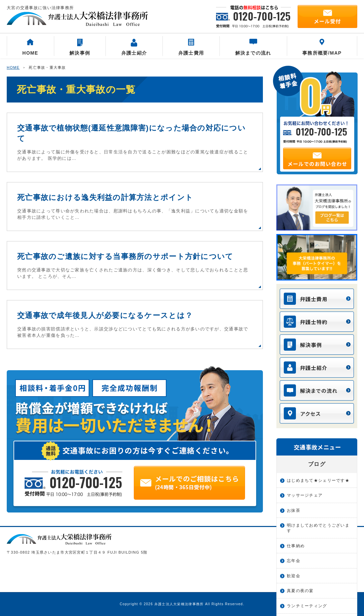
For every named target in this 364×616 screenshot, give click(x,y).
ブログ (317, 464)
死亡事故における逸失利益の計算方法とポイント (105, 197)
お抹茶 (294, 510)
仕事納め (296, 546)
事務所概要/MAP (322, 47)
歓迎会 (294, 576)
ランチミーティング (307, 606)
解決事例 (80, 47)
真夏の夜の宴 (300, 591)
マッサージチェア (305, 495)
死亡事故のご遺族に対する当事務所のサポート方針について (125, 256)
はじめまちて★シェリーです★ (318, 480)
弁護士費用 (191, 47)
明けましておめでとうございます (318, 528)
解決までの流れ (253, 47)
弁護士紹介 (134, 47)
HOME (30, 47)
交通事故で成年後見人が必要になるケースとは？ (105, 315)
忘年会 (294, 561)
